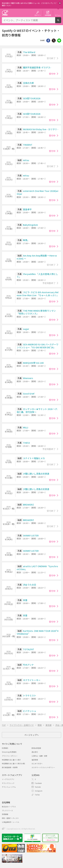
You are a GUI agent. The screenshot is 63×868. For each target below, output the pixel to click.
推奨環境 (35, 760)
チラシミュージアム (9, 787)
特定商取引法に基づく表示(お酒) (13, 763)
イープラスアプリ (8, 779)
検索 (61, 22)
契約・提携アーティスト (10, 818)
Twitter (54, 41)
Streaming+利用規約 (9, 752)
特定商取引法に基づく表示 (11, 760)
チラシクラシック (8, 783)
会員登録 (48, 15)
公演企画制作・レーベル (10, 822)
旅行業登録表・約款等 (10, 767)
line (59, 41)
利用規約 (5, 748)
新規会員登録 (36, 748)
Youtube (38, 787)
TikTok (37, 795)
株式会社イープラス (9, 807)
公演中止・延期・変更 (39, 756)
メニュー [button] (58, 15)
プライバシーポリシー (10, 756)
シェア (48, 41)
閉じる (60, 3)
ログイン (38, 15)
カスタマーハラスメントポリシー (43, 767)
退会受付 (35, 752)
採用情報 (5, 814)
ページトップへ (31, 735)
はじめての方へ (37, 763)
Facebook (38, 783)
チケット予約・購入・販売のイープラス (5, 13)
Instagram (39, 791)
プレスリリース (7, 810)
